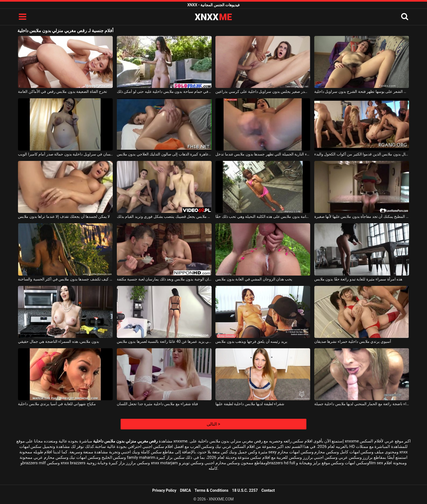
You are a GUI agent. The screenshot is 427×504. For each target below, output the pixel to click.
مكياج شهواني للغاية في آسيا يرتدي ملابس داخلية (57, 404)
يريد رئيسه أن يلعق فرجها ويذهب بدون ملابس (251, 341)
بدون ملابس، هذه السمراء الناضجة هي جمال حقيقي (58, 341)
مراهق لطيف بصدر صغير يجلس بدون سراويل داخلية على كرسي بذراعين (263, 91)
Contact (268, 490)
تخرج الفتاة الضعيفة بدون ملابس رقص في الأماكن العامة (62, 91)
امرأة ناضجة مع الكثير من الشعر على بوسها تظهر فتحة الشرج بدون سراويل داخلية (362, 91)
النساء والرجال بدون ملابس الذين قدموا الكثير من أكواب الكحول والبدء (362, 154)
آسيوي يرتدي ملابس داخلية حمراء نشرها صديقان (353, 341)
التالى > (213, 424)
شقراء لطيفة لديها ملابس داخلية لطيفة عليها (250, 404)
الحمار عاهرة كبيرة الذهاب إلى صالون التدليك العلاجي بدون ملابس (164, 154)
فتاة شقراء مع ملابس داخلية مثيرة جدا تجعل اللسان (157, 404)
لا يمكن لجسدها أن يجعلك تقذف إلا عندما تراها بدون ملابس (64, 216)
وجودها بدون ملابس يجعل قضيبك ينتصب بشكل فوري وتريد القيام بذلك (164, 216)
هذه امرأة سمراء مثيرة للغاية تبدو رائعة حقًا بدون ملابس (358, 279)
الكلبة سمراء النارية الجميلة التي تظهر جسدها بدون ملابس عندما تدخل (263, 154)
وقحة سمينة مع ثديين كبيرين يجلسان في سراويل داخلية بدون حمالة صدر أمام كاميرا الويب (65, 154)
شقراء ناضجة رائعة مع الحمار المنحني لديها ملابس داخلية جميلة (362, 404)
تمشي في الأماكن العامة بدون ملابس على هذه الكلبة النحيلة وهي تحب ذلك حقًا (263, 216)
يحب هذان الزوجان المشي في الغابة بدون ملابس (254, 279)
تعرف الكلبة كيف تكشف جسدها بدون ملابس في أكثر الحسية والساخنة (65, 279)
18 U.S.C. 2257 (245, 490)
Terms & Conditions (212, 490)
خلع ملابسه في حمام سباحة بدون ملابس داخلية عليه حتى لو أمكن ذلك (164, 91)
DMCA (185, 490)
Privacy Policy (164, 490)
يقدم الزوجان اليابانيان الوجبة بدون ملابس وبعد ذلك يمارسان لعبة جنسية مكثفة (164, 279)
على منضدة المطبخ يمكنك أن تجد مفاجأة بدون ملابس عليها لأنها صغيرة (362, 216)
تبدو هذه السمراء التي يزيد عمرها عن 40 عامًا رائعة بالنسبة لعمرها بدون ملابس (164, 341)
